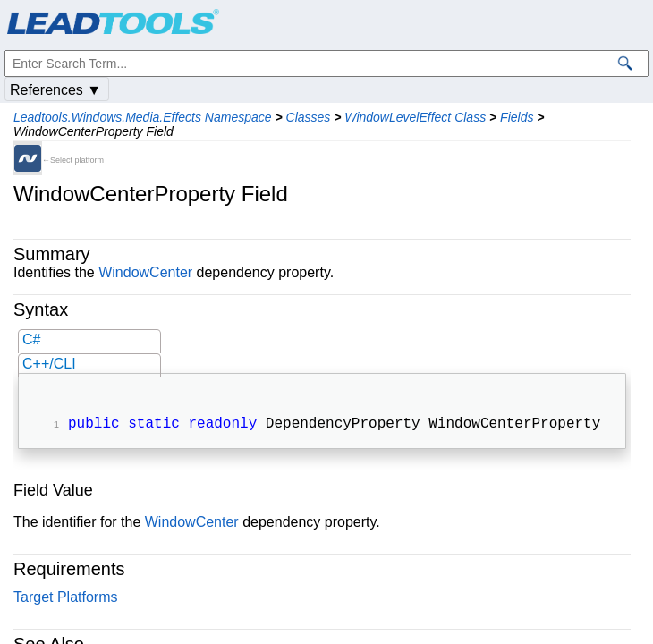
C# (31, 339)
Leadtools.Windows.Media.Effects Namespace (143, 117)
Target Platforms (65, 599)
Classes (309, 117)
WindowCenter (145, 272)
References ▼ (55, 90)
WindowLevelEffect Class (415, 117)
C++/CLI (49, 364)
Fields (517, 117)
